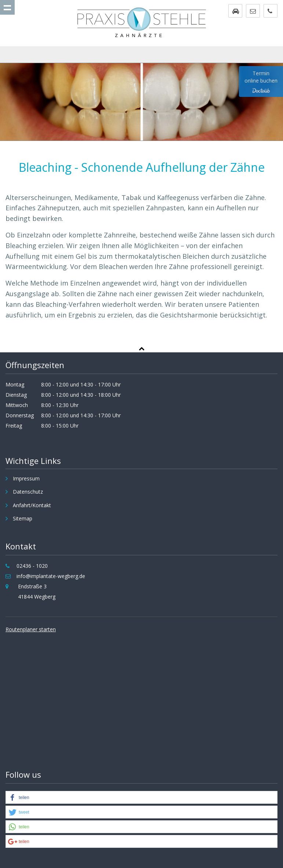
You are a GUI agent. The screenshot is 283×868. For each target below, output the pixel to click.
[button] (141, 798)
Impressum (26, 478)
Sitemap (23, 518)
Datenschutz (28, 492)
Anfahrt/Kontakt (32, 505)
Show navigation (7, 7)
